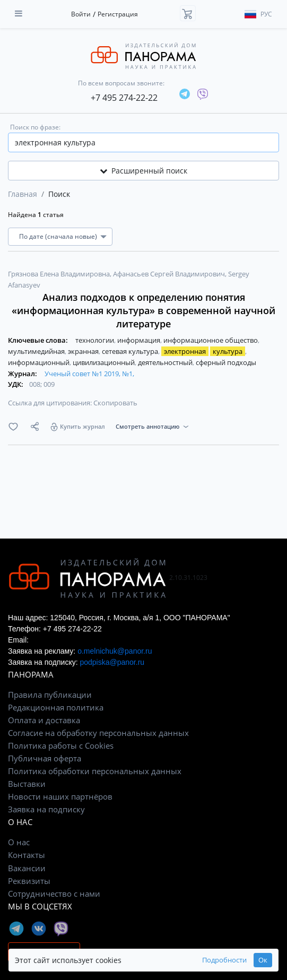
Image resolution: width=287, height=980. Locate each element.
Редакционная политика (56, 707)
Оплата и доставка (44, 720)
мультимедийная (37, 351)
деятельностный (166, 362)
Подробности (224, 960)
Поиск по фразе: (35, 127)
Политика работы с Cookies (61, 745)
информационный (40, 362)
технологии (95, 340)
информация (140, 340)
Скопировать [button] (115, 403)
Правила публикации (50, 695)
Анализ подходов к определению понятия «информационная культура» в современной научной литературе (144, 310)
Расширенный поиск (144, 171)
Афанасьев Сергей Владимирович (170, 274)
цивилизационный (105, 362)
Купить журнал (82, 426)
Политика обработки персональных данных (95, 771)
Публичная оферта (45, 758)
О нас (19, 842)
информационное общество (211, 340)
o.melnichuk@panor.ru (115, 651)
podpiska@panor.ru (112, 662)
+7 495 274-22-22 (124, 98)
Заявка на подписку (46, 809)
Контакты (27, 855)
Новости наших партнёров (60, 796)
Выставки (27, 784)
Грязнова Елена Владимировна (60, 274)
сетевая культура (131, 351)
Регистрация (118, 14)
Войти (81, 14)
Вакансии (27, 868)
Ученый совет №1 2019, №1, (89, 374)
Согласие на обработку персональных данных (98, 733)
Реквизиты (29, 881)
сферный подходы (226, 362)
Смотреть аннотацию (147, 426)
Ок (263, 960)
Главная (23, 194)
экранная (84, 351)
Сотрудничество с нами (54, 894)
